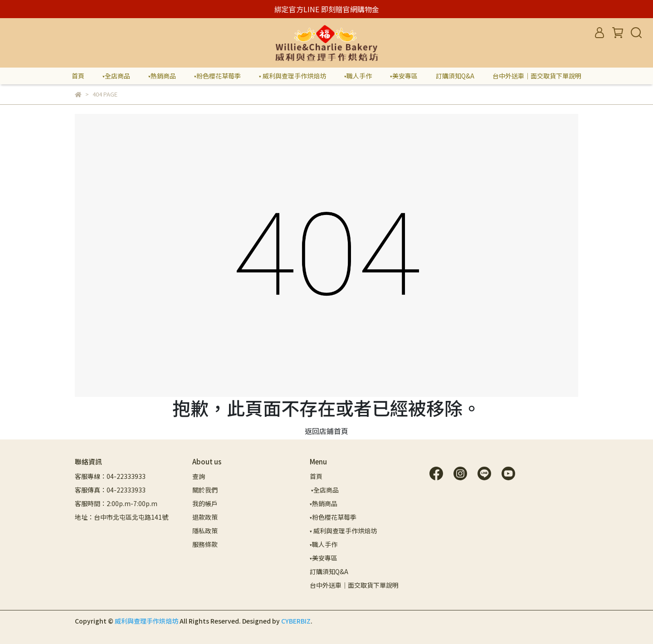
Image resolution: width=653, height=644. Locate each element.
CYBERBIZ (296, 621)
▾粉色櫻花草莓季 (217, 76)
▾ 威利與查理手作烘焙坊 (292, 76)
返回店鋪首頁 (326, 431)
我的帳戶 (205, 503)
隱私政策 (205, 531)
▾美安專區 (404, 76)
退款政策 (205, 517)
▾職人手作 (358, 76)
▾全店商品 (116, 76)
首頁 (78, 76)
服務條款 (205, 544)
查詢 (199, 476)
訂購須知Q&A (455, 76)
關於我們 (205, 490)
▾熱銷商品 (162, 76)
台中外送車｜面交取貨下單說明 (537, 76)
